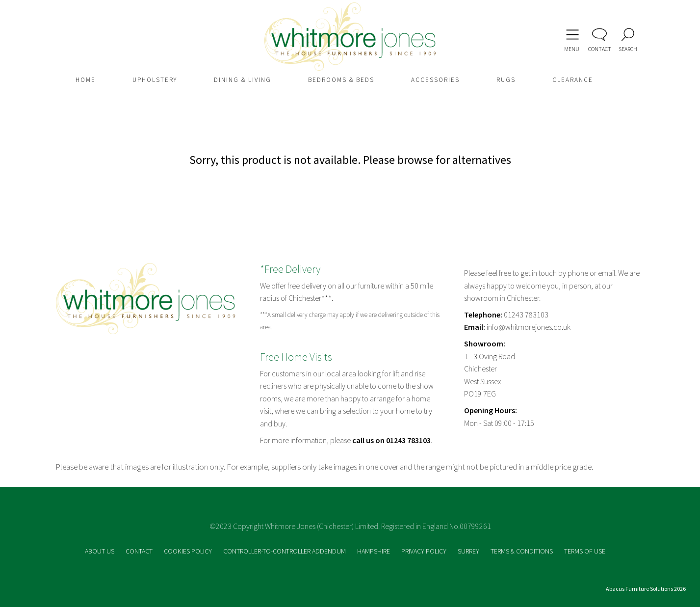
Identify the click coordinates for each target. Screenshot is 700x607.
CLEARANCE (573, 80)
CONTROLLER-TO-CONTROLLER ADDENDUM (285, 551)
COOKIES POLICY (189, 551)
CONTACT (140, 551)
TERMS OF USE (585, 551)
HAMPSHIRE (374, 551)
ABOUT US (100, 551)
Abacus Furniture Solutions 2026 (646, 589)
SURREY (469, 551)
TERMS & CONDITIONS (522, 551)
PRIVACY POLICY (425, 551)
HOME (86, 80)
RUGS (506, 80)
